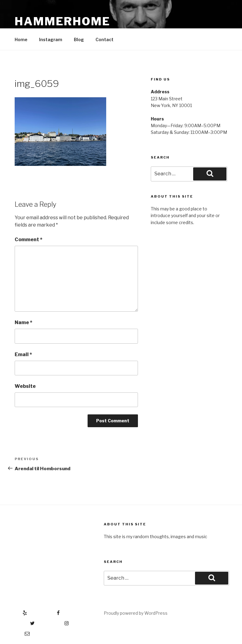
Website (25, 386)
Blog (79, 39)
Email (23, 354)
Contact (105, 39)
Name (23, 322)
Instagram (51, 39)
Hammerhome (63, 21)
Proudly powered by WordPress (136, 613)
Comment (29, 240)
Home (21, 39)
